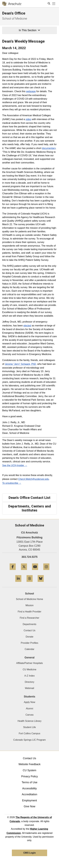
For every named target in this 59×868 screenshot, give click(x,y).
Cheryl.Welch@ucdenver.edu (34, 479)
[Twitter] (24, 571)
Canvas (29, 715)
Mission (29, 605)
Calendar (30, 649)
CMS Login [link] (29, 853)
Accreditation (29, 794)
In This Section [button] (29, 30)
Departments (29, 624)
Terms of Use (29, 782)
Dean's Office (14, 13)
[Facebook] (13, 571)
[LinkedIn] (18, 583)
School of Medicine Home (29, 599)
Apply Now (29, 702)
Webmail (29, 688)
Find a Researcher (29, 618)
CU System (29, 770)
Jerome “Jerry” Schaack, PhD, (21, 364)
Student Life (29, 727)
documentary (49, 148)
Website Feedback (30, 764)
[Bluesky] (41, 583)
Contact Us (29, 630)
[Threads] (30, 583)
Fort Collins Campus (30, 733)
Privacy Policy (29, 776)
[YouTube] (35, 571)
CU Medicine (29, 669)
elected (27, 326)
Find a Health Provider (29, 612)
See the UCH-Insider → (15, 465)
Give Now (29, 806)
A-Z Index (29, 676)
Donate (29, 637)
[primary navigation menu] (54, 4)
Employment (29, 800)
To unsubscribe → (12, 483)
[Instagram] (46, 571)
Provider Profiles (29, 643)
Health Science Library (30, 721)
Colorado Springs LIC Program (30, 740)
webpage (31, 91)
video (28, 119)
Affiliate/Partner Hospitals (29, 663)
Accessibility (29, 788)
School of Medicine (15, 19)
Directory (29, 682)
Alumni (30, 709)
